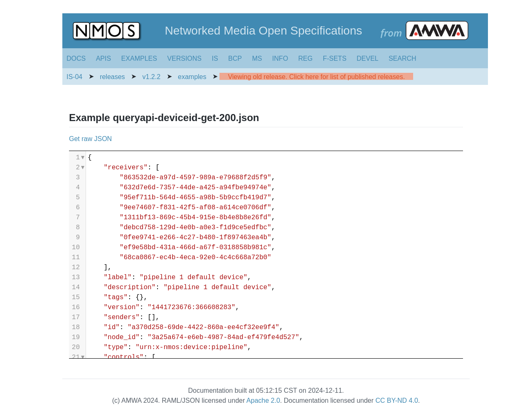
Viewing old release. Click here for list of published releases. (316, 77)
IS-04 (74, 77)
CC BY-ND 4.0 (397, 400)
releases (112, 77)
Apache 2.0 (263, 400)
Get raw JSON (90, 139)
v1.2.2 (152, 77)
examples (192, 77)
